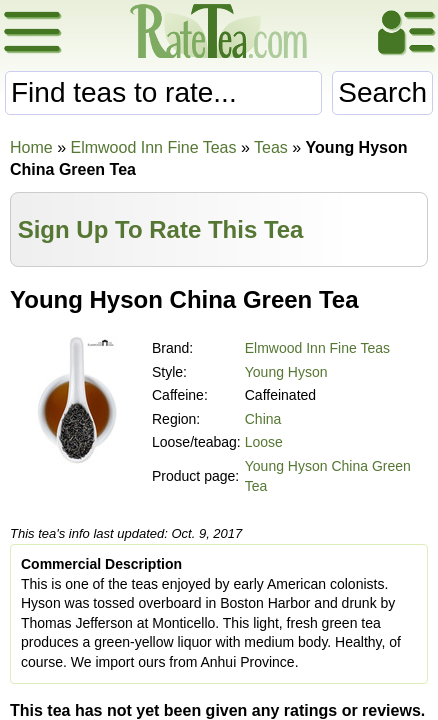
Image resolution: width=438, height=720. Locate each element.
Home (31, 147)
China (263, 419)
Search (382, 92)
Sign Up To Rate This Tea (161, 229)
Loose (264, 442)
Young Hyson (286, 372)
